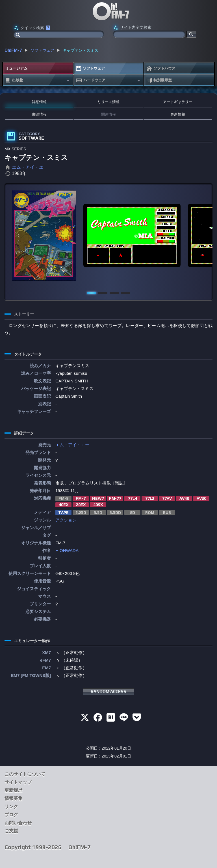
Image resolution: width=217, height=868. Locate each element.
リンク (11, 807)
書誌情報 (39, 114)
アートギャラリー (178, 102)
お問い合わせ (18, 823)
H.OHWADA (67, 550)
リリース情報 (108, 102)
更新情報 (178, 114)
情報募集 (14, 798)
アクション (66, 520)
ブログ (11, 815)
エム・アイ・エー (30, 167)
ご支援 (11, 831)
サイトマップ (18, 782)
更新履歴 (14, 790)
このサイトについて (25, 774)
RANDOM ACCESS (108, 691)
